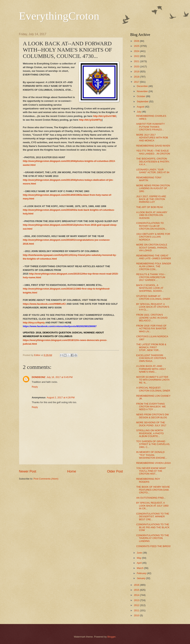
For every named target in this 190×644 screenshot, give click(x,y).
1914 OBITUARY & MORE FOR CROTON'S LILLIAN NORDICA (153, 237)
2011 (137, 610)
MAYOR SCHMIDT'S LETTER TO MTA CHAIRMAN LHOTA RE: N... (153, 380)
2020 (137, 67)
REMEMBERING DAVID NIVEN (153, 146)
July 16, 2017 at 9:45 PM (60, 377)
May (139, 558)
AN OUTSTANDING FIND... (151, 498)
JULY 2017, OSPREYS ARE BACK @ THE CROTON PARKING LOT (151, 199)
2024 (137, 51)
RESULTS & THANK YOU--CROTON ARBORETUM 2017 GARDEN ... (151, 277)
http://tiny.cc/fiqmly (34, 323)
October (141, 96)
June (140, 553)
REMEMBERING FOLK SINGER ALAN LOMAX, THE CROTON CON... (154, 266)
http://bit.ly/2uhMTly (90, 120)
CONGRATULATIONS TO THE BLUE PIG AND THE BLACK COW (153, 527)
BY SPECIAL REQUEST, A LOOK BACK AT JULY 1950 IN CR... (152, 506)
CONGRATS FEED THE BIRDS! (153, 546)
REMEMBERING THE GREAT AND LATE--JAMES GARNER (154, 257)
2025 (137, 46)
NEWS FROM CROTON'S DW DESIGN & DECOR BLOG (152, 416)
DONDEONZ (39, 377)
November (143, 91)
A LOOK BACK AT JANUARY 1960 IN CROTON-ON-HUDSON (152, 215)
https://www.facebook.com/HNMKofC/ (44, 304)
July (139, 112)
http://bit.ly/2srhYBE (104, 116)
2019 (137, 72)
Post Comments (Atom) (46, 479)
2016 (137, 585)
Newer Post (28, 471)
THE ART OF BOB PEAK (150, 207)
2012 (137, 605)
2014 (137, 595)
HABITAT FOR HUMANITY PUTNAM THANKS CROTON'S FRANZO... (150, 127)
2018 (137, 77)
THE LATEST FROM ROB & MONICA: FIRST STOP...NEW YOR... (151, 347)
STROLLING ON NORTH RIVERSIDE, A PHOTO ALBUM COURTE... (150, 433)
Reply (35, 387)
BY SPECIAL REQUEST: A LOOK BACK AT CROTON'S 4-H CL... (153, 307)
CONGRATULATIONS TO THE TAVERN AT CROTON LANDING (153, 538)
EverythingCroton (59, 16)
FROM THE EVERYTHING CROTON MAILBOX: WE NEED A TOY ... (151, 407)
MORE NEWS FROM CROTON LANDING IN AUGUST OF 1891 (153, 188)
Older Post (115, 471)
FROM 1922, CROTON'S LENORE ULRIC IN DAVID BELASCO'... (152, 318)
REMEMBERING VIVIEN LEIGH (153, 463)
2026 (137, 41)
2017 (137, 82)
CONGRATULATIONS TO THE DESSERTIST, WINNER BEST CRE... (153, 517)
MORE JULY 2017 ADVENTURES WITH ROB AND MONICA (152, 138)
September (143, 101)
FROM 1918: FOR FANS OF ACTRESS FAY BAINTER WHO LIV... (151, 329)
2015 (137, 590)
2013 (137, 600)
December (143, 86)
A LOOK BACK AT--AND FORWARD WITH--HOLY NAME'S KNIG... (151, 369)
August (141, 107)
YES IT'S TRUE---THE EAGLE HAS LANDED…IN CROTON (153, 152)
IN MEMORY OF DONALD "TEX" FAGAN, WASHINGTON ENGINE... (152, 455)
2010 (137, 615)
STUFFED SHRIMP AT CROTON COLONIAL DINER (153, 297)
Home (72, 471)
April (139, 563)
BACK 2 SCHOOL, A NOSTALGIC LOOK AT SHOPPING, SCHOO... (150, 288)
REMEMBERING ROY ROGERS (148, 480)
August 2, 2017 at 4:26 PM (61, 397)
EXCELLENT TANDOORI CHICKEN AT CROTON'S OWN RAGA (151, 358)
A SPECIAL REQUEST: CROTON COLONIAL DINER (153, 389)
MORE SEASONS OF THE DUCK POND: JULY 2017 (151, 424)
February (142, 573)
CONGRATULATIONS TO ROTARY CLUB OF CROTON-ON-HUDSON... (151, 226)
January (141, 578)
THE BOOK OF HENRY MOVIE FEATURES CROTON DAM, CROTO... (153, 490)
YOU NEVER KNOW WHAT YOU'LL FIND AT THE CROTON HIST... (151, 471)
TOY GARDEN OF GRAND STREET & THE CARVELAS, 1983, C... (153, 444)
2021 (137, 61)
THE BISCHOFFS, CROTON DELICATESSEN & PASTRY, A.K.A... (153, 162)
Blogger (112, 637)
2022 (137, 56)
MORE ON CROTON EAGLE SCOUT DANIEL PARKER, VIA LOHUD (152, 248)
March (140, 568)
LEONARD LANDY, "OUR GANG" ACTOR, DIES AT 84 (153, 171)
